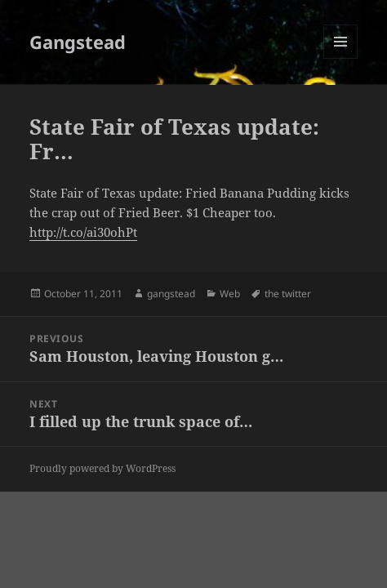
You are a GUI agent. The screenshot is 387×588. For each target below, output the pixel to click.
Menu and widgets (341, 58)
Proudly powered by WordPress (102, 468)
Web (230, 294)
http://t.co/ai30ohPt (83, 232)
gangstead (171, 294)
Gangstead (78, 42)
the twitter (288, 294)
